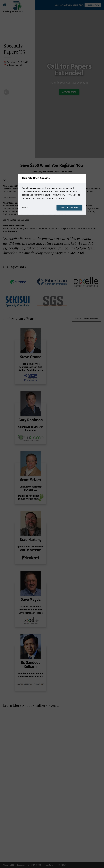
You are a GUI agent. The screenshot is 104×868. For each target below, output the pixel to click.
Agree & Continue (69, 208)
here (55, 195)
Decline (25, 207)
